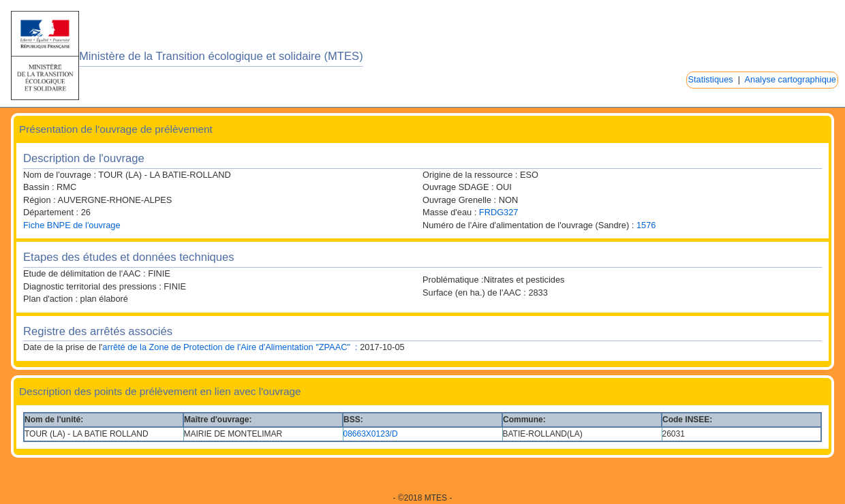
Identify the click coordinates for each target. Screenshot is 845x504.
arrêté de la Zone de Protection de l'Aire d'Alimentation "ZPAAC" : (230, 347)
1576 (646, 225)
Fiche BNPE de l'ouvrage (72, 225)
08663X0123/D (371, 434)
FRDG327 (499, 212)
